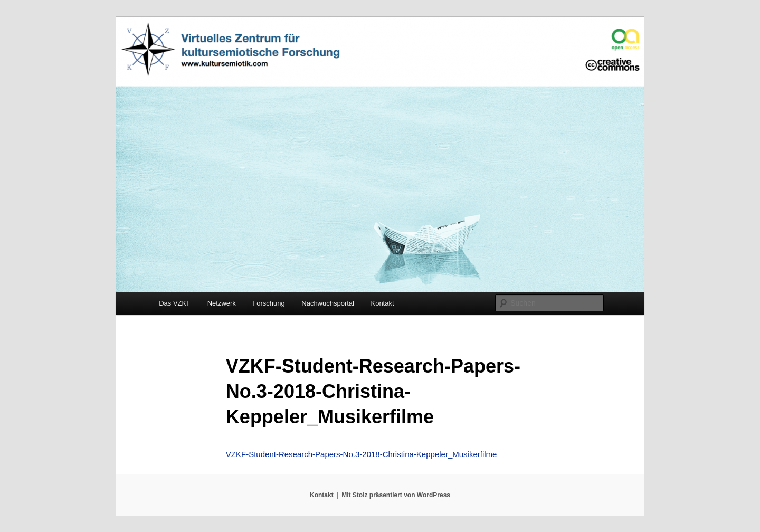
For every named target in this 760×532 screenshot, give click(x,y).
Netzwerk (222, 303)
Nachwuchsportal (328, 303)
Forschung (268, 303)
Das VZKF (175, 303)
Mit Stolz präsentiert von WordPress (396, 495)
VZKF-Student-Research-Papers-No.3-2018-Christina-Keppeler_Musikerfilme (362, 454)
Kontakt (382, 303)
